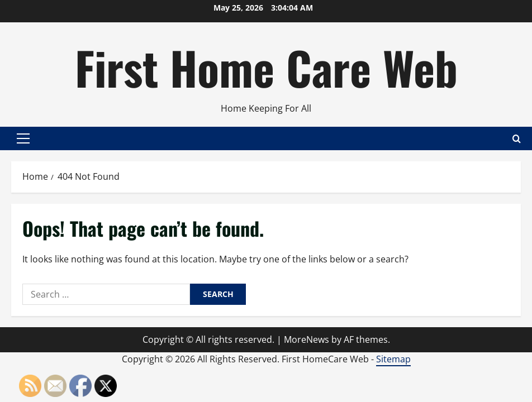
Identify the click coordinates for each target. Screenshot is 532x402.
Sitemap (393, 359)
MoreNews (307, 339)
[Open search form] (517, 139)
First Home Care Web (266, 67)
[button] (23, 138)
